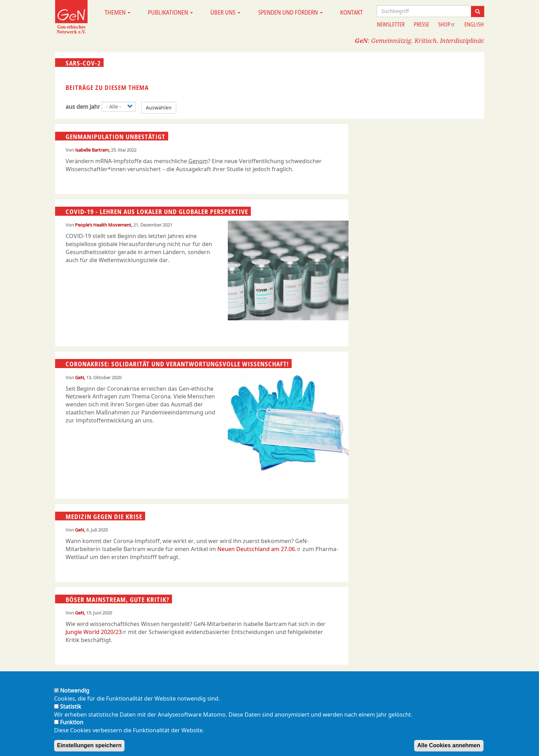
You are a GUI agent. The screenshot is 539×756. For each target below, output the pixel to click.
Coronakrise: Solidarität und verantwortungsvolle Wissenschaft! (177, 364)
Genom (198, 161)
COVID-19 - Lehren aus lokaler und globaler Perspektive (157, 212)
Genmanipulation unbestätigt (115, 136)
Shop (447, 24)
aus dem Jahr (83, 107)
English (474, 24)
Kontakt (351, 12)
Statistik (71, 713)
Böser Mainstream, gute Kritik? (117, 599)
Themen (118, 12)
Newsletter (391, 24)
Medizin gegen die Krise (104, 516)
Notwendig (75, 698)
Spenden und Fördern (290, 12)
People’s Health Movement (103, 225)
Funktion (72, 730)
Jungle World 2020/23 (96, 632)
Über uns (225, 12)
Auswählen (159, 108)
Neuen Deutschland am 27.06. (259, 549)
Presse (421, 24)
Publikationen (170, 12)
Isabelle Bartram (92, 150)
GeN (80, 377)
